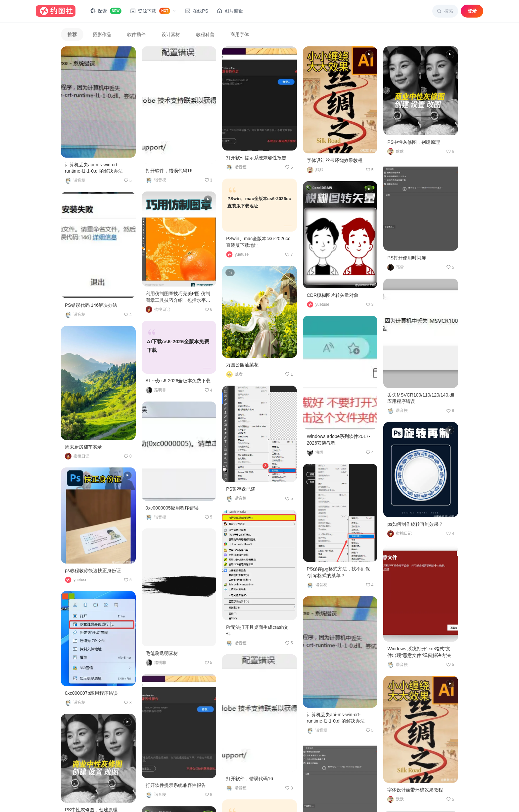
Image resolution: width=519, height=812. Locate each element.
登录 (472, 11)
